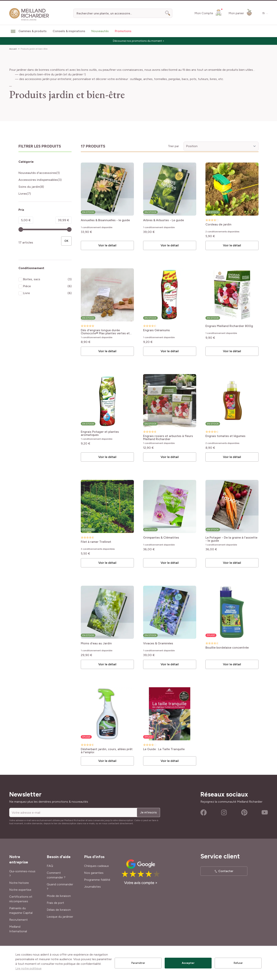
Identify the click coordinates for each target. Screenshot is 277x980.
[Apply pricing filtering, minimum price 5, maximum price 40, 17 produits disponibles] (66, 241)
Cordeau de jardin (218, 225)
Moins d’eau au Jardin (96, 643)
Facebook (204, 812)
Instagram (224, 812)
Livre (26, 293)
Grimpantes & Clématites (161, 538)
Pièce (27, 286)
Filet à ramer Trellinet (96, 542)
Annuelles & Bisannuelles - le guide (105, 220)
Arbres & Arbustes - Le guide (164, 220)
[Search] (168, 13)
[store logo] (29, 14)
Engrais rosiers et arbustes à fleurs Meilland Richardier (168, 438)
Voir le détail (107, 245)
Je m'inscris (148, 812)
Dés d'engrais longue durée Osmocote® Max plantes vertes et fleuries (105, 332)
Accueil (13, 49)
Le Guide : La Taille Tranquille (164, 749)
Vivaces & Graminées (158, 643)
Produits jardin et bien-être (34, 49)
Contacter (226, 871)
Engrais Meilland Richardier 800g (229, 326)
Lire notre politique (28, 968)
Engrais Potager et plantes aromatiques (100, 433)
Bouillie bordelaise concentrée (227, 648)
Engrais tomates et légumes (225, 436)
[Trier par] (221, 146)
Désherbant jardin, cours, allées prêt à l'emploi (107, 751)
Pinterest (244, 812)
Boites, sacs (32, 279)
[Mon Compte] (208, 13)
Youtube (265, 812)
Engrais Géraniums (156, 330)
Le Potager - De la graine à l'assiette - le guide (231, 539)
